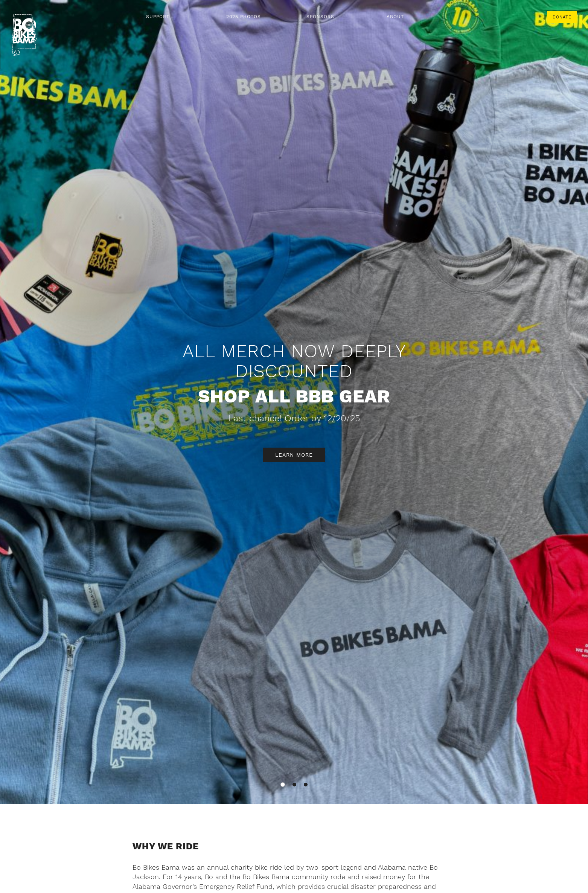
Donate (562, 17)
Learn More (294, 455)
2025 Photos (244, 17)
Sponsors (320, 17)
